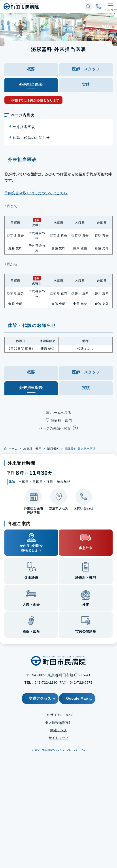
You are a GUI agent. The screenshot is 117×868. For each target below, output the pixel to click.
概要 (31, 69)
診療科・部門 (61, 420)
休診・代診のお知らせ (31, 138)
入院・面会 (31, 605)
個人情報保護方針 (58, 722)
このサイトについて (59, 715)
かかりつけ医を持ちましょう (31, 548)
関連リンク (59, 730)
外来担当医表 (24, 127)
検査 (86, 605)
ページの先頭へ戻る (55, 428)
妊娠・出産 (31, 631)
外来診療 (31, 578)
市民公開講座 (86, 631)
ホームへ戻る (61, 412)
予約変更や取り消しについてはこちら (36, 193)
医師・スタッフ (86, 69)
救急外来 (86, 548)
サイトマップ (58, 738)
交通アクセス (40, 698)
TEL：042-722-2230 (41, 682)
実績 (86, 85)
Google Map (79, 699)
